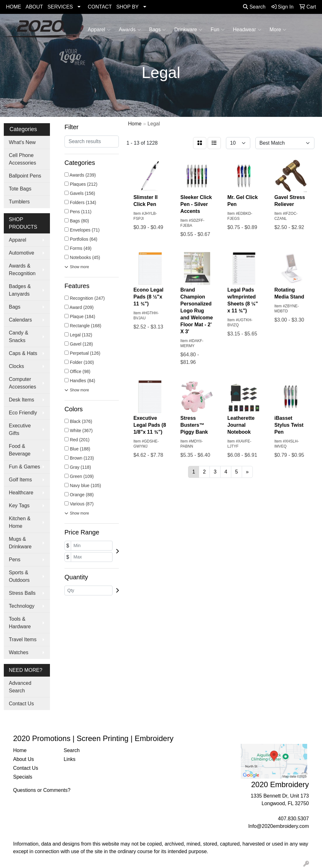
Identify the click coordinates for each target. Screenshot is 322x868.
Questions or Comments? (42, 790)
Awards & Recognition (22, 270)
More (278, 30)
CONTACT (100, 7)
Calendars (20, 320)
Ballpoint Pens (25, 176)
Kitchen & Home (20, 522)
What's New (22, 142)
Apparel (99, 30)
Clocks (16, 366)
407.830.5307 (294, 819)
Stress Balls (22, 593)
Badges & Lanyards (20, 290)
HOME (14, 7)
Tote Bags (20, 189)
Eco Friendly (23, 413)
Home (20, 750)
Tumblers (19, 202)
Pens (15, 560)
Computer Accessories (22, 383)
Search (254, 7)
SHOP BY (128, 7)
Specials (23, 777)
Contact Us (21, 704)
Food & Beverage (20, 450)
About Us (24, 759)
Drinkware (188, 30)
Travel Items (23, 639)
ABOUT (34, 7)
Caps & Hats (23, 353)
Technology (22, 606)
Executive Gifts (20, 429)
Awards (130, 30)
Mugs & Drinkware (20, 543)
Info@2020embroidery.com (278, 826)
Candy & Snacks (18, 337)
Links (69, 759)
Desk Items (21, 400)
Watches (19, 652)
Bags (158, 30)
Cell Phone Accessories (22, 159)
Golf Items (20, 480)
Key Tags (19, 506)
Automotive (21, 253)
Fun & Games (24, 467)
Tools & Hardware (20, 623)
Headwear (247, 30)
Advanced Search (20, 687)
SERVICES (60, 7)
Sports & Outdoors (19, 576)
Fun (218, 30)
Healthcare (21, 493)
